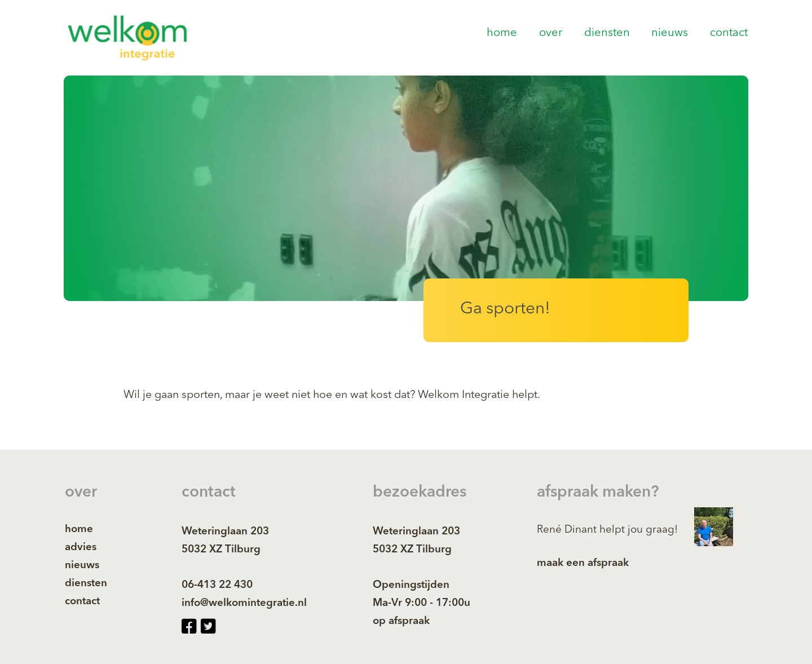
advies (81, 548)
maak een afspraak (583, 563)
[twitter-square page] (208, 627)
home (502, 33)
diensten (607, 33)
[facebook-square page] (189, 627)
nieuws (670, 33)
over (551, 33)
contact (729, 33)
